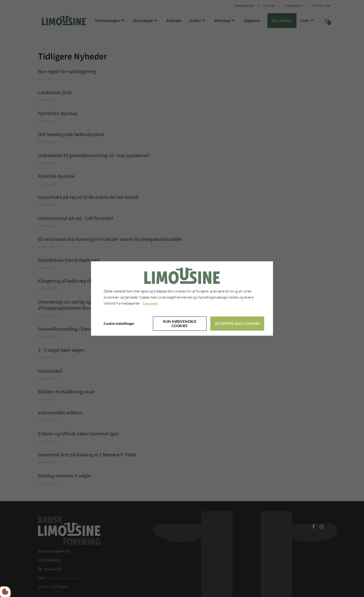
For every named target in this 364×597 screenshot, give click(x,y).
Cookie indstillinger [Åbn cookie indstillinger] (119, 323)
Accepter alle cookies (237, 323)
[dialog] (182, 298)
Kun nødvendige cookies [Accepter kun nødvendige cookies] (180, 324)
